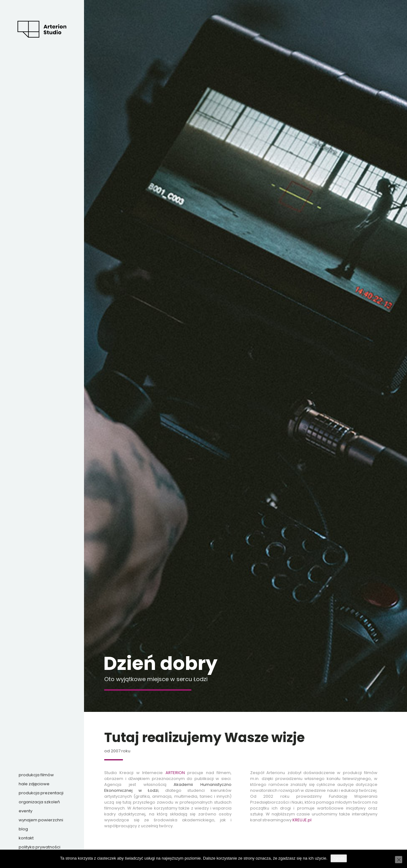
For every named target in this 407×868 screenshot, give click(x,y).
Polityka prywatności (40, 847)
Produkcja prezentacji (41, 793)
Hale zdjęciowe (34, 784)
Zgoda (339, 858)
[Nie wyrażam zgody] (399, 860)
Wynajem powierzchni (41, 820)
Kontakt (26, 838)
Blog (23, 829)
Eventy (26, 811)
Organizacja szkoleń (39, 802)
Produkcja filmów (36, 775)
